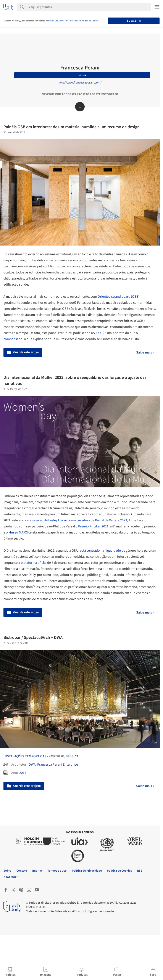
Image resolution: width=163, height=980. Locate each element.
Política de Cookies (90, 21)
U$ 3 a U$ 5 (99, 333)
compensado (13, 339)
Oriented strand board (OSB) (119, 297)
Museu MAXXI (18, 532)
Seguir (82, 75)
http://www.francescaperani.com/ (80, 83)
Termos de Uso (52, 21)
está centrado (90, 551)
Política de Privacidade (69, 21)
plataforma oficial (34, 563)
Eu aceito (134, 21)
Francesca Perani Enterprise (58, 765)
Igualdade (114, 551)
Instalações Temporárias (25, 756)
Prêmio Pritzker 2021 (93, 526)
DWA (32, 765)
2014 (23, 773)
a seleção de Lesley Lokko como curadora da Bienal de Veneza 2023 (78, 520)
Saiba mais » (145, 352)
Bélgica (72, 756)
